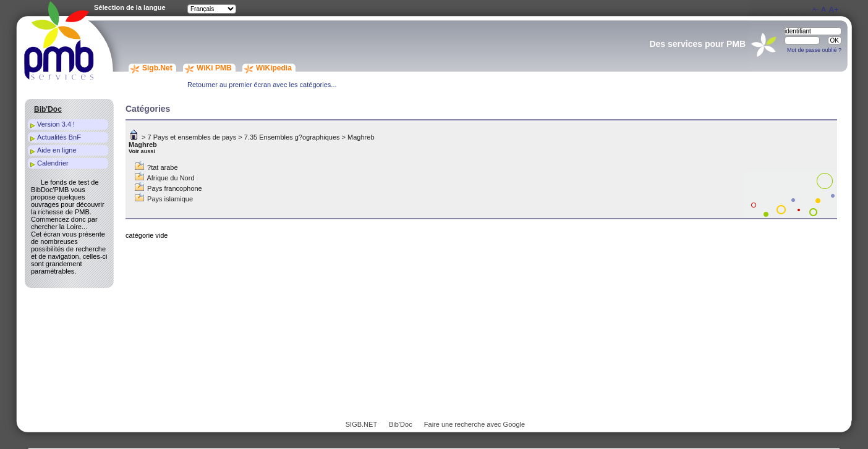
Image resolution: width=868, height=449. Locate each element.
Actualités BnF (59, 137)
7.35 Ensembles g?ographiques (292, 137)
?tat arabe (163, 167)
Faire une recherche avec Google (474, 424)
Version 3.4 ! (56, 124)
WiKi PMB (214, 68)
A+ (834, 10)
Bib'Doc (401, 424)
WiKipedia (274, 68)
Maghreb (361, 137)
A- (815, 9)
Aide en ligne (57, 150)
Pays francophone (175, 188)
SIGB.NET (361, 424)
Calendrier (53, 163)
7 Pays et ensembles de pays (192, 137)
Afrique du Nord (170, 178)
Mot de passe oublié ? (814, 50)
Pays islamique (170, 199)
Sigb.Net (157, 68)
